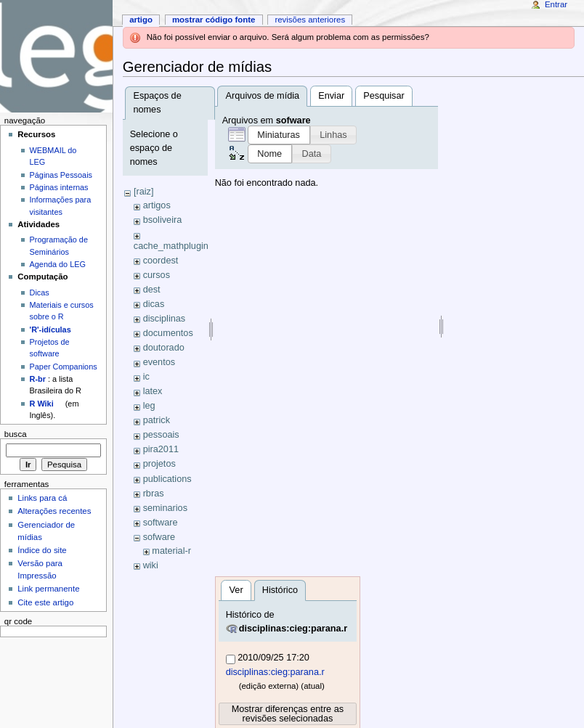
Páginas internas (59, 187)
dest (152, 290)
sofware (159, 537)
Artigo (141, 20)
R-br (38, 379)
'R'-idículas (50, 330)
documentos (168, 333)
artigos (157, 205)
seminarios (165, 508)
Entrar (556, 4)
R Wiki (42, 404)
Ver (236, 590)
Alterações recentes (54, 511)
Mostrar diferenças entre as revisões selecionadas (288, 714)
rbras (154, 494)
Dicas (40, 293)
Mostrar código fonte (214, 20)
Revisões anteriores (310, 20)
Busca (16, 434)
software (161, 523)
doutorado (164, 348)
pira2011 (161, 449)
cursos (157, 275)
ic (146, 377)
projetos (159, 464)
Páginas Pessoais (61, 175)
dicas (154, 304)
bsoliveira (163, 220)
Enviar (331, 96)
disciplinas (165, 319)
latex (153, 391)
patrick (157, 420)
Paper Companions (64, 367)
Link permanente (48, 589)
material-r (171, 551)
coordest (161, 261)
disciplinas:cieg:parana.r (293, 629)
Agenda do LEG (58, 264)
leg (149, 406)
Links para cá (42, 498)
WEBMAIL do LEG (53, 156)
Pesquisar (384, 96)
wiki (151, 565)
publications (167, 479)
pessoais (161, 435)
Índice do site (42, 550)
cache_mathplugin (171, 246)
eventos (159, 362)
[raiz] (144, 192)
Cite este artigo (45, 602)
